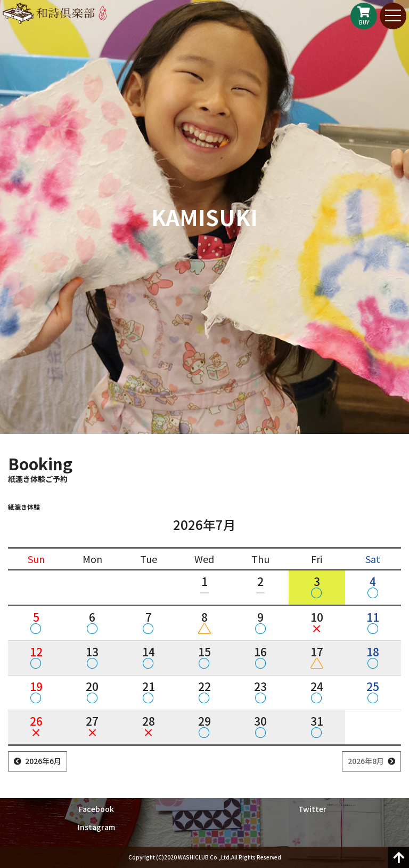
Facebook (96, 809)
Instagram (96, 827)
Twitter (312, 809)
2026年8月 (366, 761)
